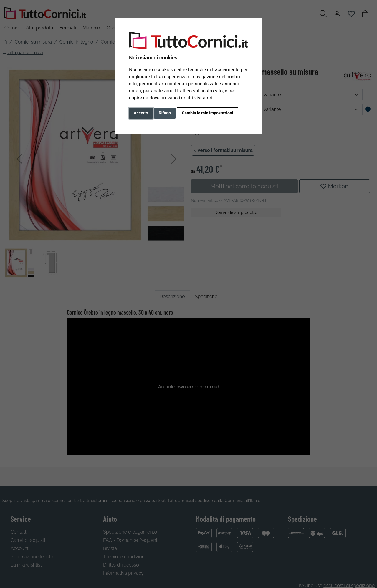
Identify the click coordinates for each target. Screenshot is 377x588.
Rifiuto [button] (165, 113)
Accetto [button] (141, 113)
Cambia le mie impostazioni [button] (207, 113)
